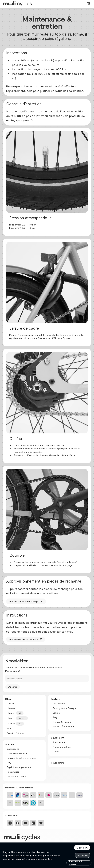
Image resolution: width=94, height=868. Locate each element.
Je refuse (83, 855)
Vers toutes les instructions (26, 639)
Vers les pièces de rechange (26, 601)
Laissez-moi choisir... (75, 863)
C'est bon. (82, 848)
